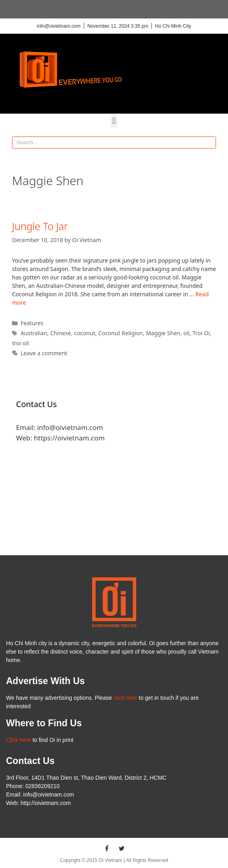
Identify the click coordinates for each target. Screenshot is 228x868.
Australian (34, 333)
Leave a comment (44, 353)
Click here (18, 740)
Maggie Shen (163, 333)
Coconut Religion (121, 333)
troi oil (20, 343)
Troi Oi (201, 333)
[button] (114, 121)
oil (186, 333)
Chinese (61, 333)
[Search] (210, 143)
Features (32, 323)
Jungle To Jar (40, 226)
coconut (85, 333)
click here (125, 698)
